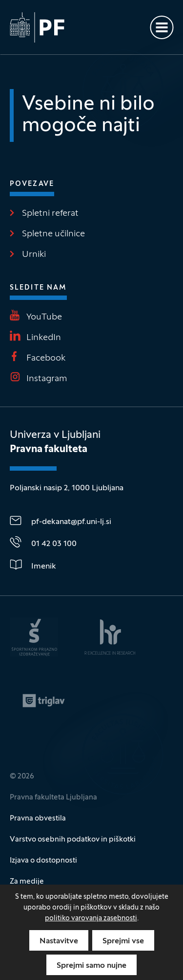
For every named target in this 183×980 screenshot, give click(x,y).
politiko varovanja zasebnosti (91, 919)
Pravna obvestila (38, 819)
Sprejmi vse (123, 941)
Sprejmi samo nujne (91, 966)
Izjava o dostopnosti (43, 861)
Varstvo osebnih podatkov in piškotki (73, 840)
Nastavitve (59, 941)
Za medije (27, 882)
